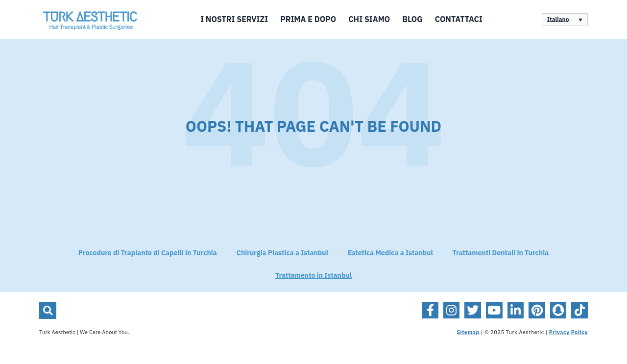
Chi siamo (369, 20)
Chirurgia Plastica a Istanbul (282, 253)
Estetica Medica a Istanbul (390, 253)
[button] (48, 310)
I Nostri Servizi (234, 20)
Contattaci (459, 20)
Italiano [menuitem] (558, 20)
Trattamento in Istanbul (313, 276)
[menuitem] (565, 19)
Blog (412, 20)
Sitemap (468, 332)
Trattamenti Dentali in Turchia (501, 253)
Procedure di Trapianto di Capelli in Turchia (148, 253)
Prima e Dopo (308, 20)
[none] (565, 19)
